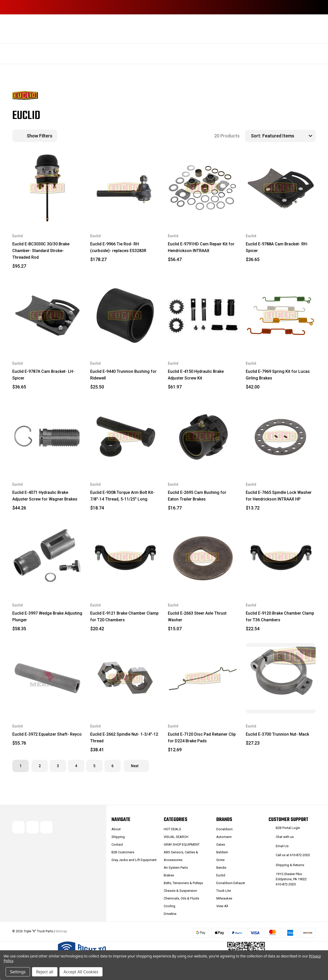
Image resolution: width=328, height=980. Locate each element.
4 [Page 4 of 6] (76, 766)
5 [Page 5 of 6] (94, 766)
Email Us (282, 846)
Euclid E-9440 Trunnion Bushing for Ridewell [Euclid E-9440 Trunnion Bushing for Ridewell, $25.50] (123, 375)
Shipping (118, 837)
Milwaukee (224, 898)
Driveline (170, 914)
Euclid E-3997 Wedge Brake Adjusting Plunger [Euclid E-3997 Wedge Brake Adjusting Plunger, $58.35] (47, 617)
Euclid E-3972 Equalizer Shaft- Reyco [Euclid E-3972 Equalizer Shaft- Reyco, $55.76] (47, 734)
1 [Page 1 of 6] (20, 766)
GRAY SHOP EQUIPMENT (182, 844)
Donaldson (224, 829)
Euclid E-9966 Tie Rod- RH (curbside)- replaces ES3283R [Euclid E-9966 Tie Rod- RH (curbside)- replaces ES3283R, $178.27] (118, 247)
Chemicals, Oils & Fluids (181, 898)
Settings (18, 972)
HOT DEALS (172, 829)
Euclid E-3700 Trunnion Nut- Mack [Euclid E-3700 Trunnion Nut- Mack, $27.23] (277, 734)
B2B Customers (123, 852)
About (116, 829)
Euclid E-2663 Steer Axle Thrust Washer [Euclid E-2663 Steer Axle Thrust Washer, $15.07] (197, 617)
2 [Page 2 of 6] (40, 766)
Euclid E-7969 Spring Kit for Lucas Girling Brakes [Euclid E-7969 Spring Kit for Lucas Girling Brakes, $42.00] (278, 375)
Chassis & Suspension (180, 891)
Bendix (221, 868)
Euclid (221, 875)
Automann (224, 837)
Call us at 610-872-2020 (293, 855)
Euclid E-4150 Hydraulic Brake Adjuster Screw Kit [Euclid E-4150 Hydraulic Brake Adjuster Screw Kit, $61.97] (196, 375)
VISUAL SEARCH (176, 837)
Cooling (170, 906)
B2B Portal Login (288, 828)
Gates (221, 844)
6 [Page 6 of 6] (112, 766)
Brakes (169, 875)
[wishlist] (66, 162)
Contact (117, 844)
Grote (220, 860)
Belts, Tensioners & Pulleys (183, 883)
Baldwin (222, 852)
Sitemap (61, 931)
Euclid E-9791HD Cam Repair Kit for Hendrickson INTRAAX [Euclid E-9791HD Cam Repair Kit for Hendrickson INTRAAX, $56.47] (201, 247)
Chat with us (285, 837)
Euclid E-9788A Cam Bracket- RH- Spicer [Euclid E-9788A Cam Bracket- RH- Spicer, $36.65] (277, 247)
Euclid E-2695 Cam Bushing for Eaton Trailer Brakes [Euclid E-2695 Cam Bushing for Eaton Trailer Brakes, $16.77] (197, 496)
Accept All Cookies (81, 972)
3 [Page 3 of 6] (58, 766)
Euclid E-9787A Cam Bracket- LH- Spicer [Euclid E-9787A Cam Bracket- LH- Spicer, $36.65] (43, 375)
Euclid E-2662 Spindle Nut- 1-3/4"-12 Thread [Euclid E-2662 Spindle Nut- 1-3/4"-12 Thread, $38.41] (124, 738)
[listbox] (288, 136)
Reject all (45, 972)
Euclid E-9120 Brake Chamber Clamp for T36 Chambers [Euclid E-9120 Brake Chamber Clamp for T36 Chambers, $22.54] (280, 617)
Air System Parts (176, 868)
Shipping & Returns (290, 865)
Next (136, 766)
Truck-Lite (224, 891)
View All (222, 906)
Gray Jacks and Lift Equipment (134, 860)
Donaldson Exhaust (231, 883)
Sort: (256, 136)
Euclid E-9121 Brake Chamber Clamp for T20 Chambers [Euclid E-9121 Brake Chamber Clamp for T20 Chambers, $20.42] (124, 617)
